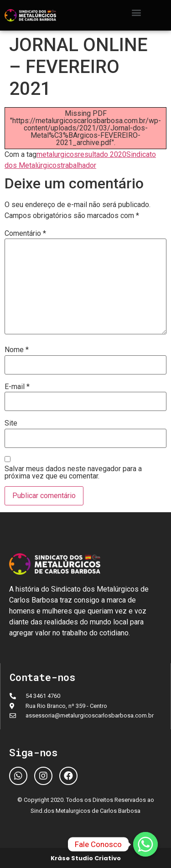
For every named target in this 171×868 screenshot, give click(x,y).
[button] (137, 12)
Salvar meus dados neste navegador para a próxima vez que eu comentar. (73, 473)
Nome (17, 350)
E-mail (17, 387)
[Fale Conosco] (145, 844)
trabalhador (78, 165)
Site (11, 423)
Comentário (25, 234)
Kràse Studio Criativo (86, 858)
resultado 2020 (102, 154)
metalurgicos (57, 154)
